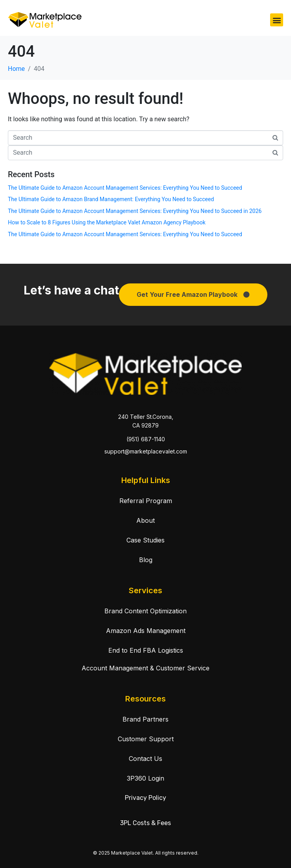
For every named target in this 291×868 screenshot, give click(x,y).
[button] (277, 20)
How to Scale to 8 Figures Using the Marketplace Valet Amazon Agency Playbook (107, 222)
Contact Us (145, 759)
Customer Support (146, 739)
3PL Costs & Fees (145, 823)
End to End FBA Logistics (146, 650)
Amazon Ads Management (146, 631)
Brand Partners (145, 719)
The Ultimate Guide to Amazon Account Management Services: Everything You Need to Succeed (125, 188)
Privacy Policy (145, 798)
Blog (146, 560)
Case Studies (145, 540)
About (145, 520)
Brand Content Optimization (145, 611)
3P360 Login (145, 778)
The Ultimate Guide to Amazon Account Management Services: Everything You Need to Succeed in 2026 (135, 211)
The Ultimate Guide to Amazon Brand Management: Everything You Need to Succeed (111, 199)
